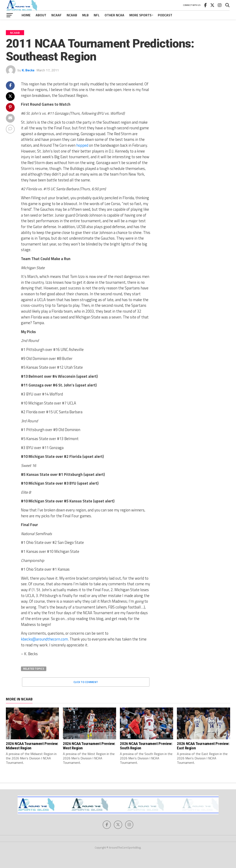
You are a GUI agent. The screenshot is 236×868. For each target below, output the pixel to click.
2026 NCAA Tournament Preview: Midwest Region (32, 746)
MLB (85, 15)
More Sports (140, 15)
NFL (97, 15)
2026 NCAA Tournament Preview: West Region (89, 746)
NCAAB (72, 15)
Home (26, 15)
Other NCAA (114, 15)
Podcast (165, 15)
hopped (82, 145)
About (41, 15)
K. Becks (28, 70)
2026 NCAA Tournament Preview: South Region (146, 746)
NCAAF (56, 15)
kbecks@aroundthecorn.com (44, 639)
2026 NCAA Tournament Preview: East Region (203, 746)
